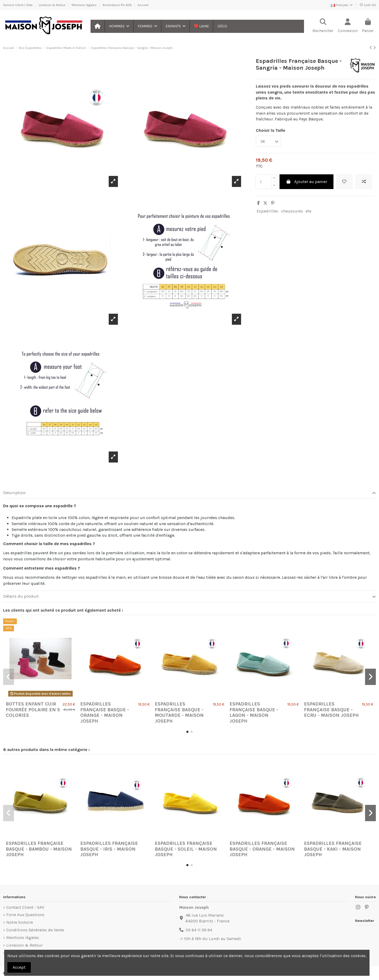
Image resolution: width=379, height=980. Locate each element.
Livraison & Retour (53, 5)
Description (189, 493)
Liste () (368, 5)
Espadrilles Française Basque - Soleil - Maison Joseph (186, 849)
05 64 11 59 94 (199, 930)
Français (342, 5)
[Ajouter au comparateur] (364, 182)
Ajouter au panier (306, 182)
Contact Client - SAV (25, 907)
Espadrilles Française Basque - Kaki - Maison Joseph (333, 849)
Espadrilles (267, 211)
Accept (19, 967)
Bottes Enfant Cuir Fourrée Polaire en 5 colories (33, 710)
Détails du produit (189, 596)
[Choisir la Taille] (268, 141)
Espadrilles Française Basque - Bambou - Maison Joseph (39, 849)
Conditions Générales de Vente (35, 930)
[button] (119, 26)
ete (308, 211)
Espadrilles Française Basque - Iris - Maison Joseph (109, 849)
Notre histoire (20, 922)
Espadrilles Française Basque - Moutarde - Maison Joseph (179, 712)
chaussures (292, 211)
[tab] (189, 493)
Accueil (143, 5)
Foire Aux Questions (25, 915)
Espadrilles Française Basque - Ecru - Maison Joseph (331, 710)
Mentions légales (84, 5)
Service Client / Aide (18, 5)
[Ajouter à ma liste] (344, 182)
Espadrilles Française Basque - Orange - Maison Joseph (105, 712)
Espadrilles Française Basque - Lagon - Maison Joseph (254, 712)
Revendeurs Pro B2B (118, 5)
